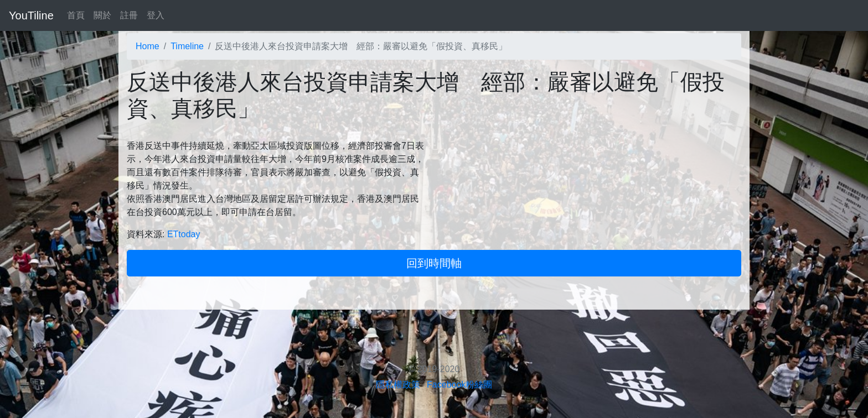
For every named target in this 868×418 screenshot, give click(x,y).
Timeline (187, 46)
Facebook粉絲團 (459, 385)
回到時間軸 (434, 263)
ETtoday (184, 234)
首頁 (76, 15)
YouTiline (31, 15)
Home (148, 46)
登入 (156, 15)
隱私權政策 (398, 385)
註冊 (129, 15)
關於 (102, 15)
